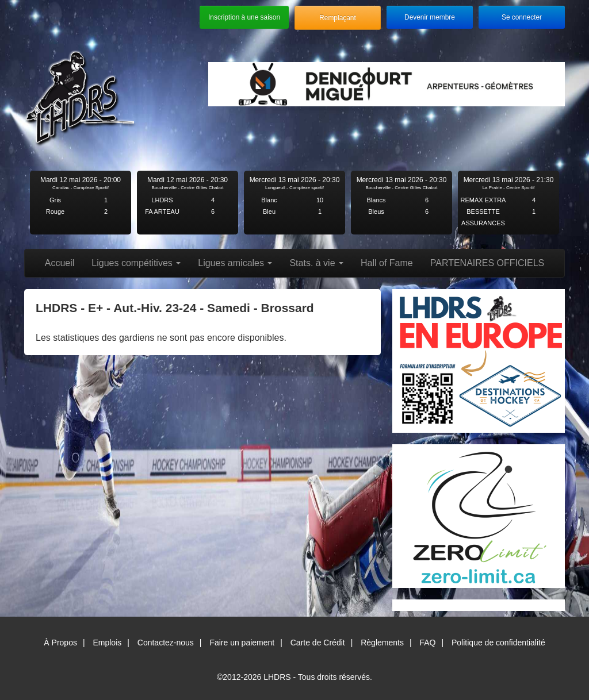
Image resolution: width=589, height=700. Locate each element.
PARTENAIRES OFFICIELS (487, 263)
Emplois (107, 643)
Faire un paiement (242, 643)
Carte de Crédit (318, 643)
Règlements (382, 643)
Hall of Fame (387, 263)
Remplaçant (337, 18)
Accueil (60, 263)
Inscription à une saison (244, 17)
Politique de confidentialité (498, 643)
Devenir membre (430, 17)
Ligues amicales (235, 263)
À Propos (60, 643)
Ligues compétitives (136, 263)
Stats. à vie (316, 263)
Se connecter (522, 17)
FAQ (427, 643)
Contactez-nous (166, 643)
